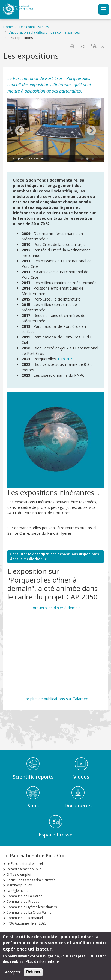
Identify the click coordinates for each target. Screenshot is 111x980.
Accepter (13, 972)
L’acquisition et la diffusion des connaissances (44, 32)
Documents (78, 806)
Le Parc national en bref (25, 864)
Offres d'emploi (19, 874)
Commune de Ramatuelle (26, 918)
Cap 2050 (66, 359)
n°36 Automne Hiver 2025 (26, 923)
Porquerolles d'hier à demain (55, 608)
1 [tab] (82, 159)
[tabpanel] (55, 131)
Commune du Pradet (23, 902)
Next (91, 131)
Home (8, 27)
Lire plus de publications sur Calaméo (55, 699)
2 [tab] (87, 159)
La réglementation (21, 891)
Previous (20, 131)
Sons (33, 806)
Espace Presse (55, 835)
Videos (81, 777)
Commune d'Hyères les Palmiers (32, 907)
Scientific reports (33, 777)
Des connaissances (34, 27)
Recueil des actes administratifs (31, 880)
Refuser (33, 972)
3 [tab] (93, 159)
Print (72, 46)
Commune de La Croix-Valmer (30, 912)
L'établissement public (24, 869)
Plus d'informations (43, 961)
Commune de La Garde (25, 896)
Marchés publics (19, 885)
